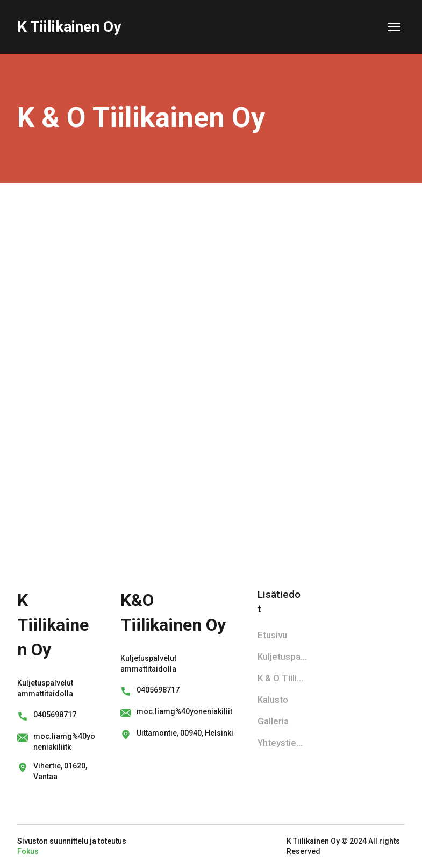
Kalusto (273, 700)
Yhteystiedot (282, 743)
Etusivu (272, 635)
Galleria (273, 721)
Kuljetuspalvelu (282, 657)
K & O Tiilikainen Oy (282, 678)
